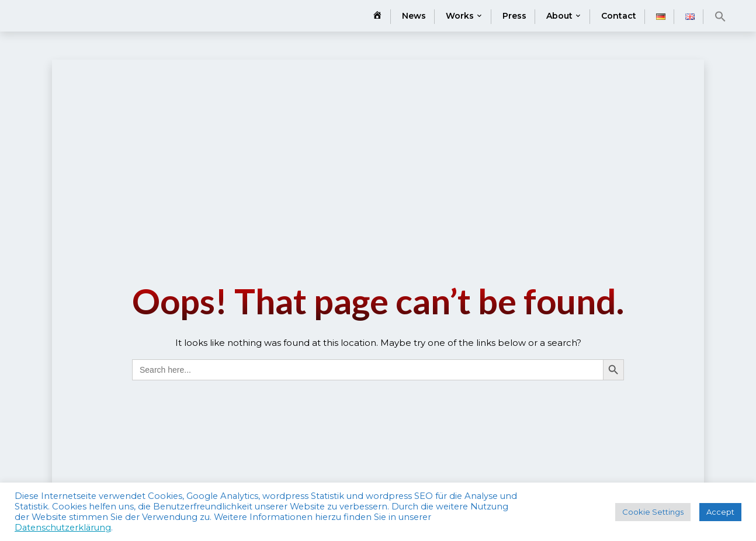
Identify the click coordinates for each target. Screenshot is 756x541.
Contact (619, 16)
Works (460, 16)
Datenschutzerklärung (63, 528)
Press (514, 16)
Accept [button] (720, 512)
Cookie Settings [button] (653, 512)
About (559, 16)
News (414, 16)
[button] (720, 16)
